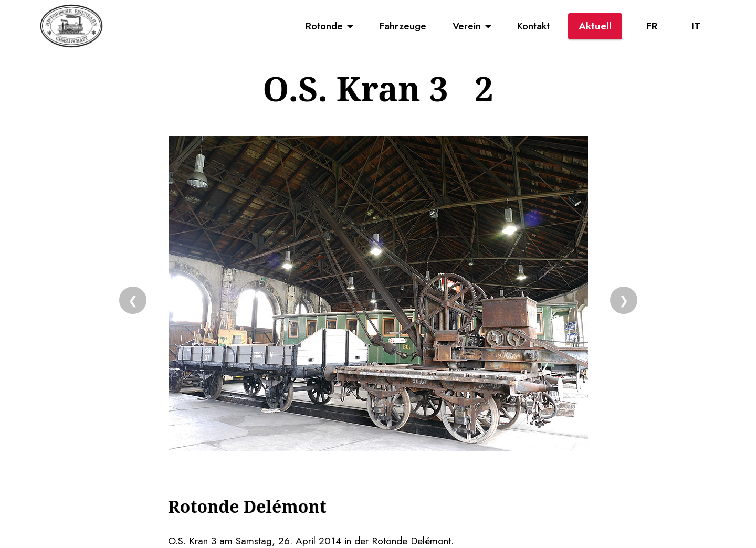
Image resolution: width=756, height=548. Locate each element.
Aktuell (595, 26)
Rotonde (324, 26)
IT (696, 26)
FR (652, 26)
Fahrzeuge (403, 26)
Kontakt (533, 26)
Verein (467, 26)
